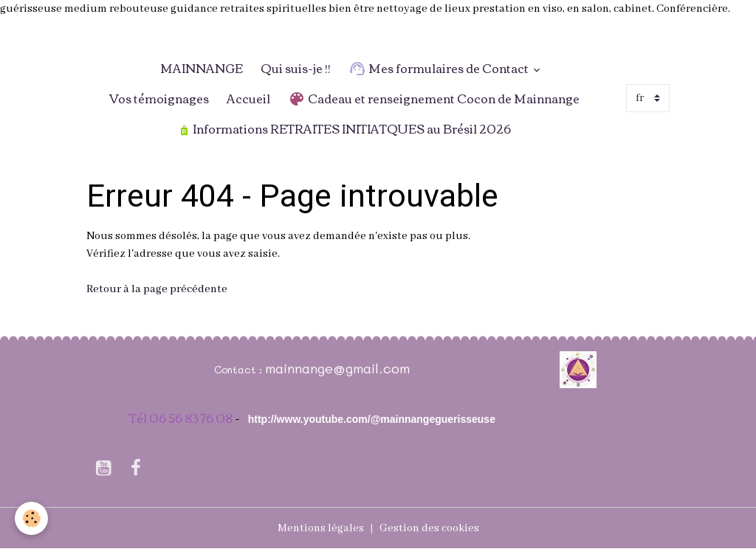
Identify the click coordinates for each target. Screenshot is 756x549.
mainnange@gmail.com (337, 368)
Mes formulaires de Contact (440, 68)
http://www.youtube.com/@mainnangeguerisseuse (372, 419)
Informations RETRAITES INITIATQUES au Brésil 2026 (345, 128)
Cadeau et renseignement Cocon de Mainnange (434, 98)
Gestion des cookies (429, 528)
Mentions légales (321, 528)
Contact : (240, 369)
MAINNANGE (195, 68)
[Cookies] (31, 518)
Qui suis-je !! (296, 68)
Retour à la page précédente (157, 289)
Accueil (248, 98)
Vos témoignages (159, 98)
